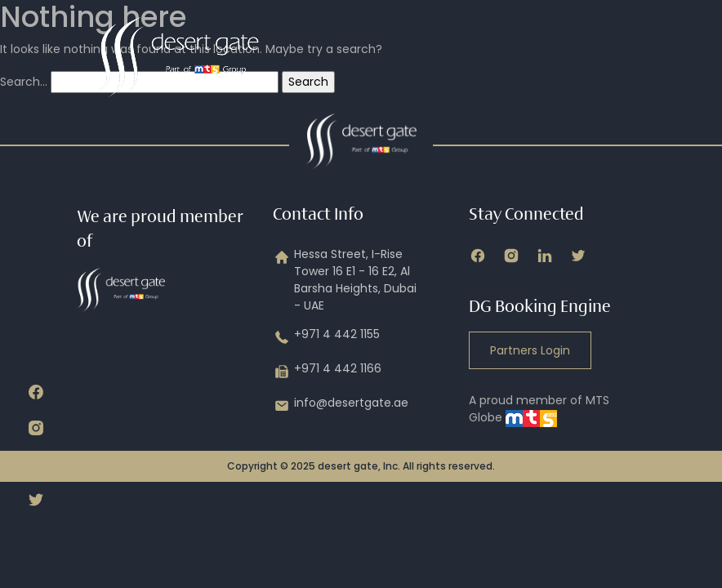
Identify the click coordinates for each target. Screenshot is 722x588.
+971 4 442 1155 (326, 337)
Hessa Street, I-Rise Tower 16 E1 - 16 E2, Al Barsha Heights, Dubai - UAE (345, 280)
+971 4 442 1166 (327, 372)
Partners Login (530, 350)
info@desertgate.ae (341, 406)
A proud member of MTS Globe (539, 409)
